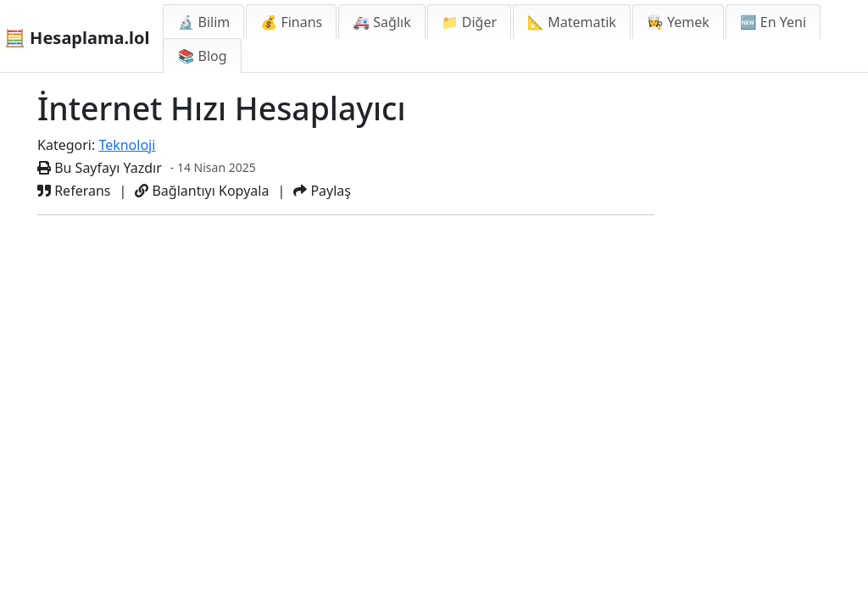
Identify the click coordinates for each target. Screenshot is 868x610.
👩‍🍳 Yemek (678, 22)
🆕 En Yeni (773, 22)
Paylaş (322, 191)
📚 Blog (202, 56)
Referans (74, 191)
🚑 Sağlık (381, 22)
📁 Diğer (469, 22)
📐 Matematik (572, 22)
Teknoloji (127, 145)
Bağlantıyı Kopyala (202, 191)
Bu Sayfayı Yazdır (100, 168)
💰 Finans (291, 22)
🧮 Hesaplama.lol (77, 38)
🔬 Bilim (203, 22)
